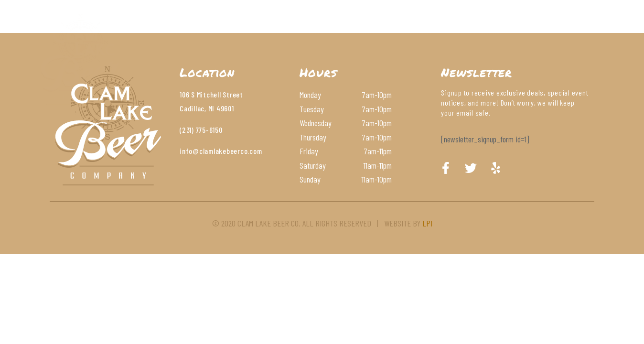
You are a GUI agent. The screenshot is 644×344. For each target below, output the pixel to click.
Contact (417, 31)
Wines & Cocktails (344, 31)
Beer (280, 31)
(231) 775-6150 (201, 130)
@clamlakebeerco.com (227, 151)
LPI (427, 223)
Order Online (478, 31)
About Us (194, 31)
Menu (242, 31)
